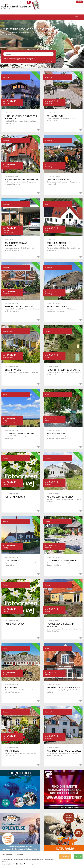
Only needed (65, 856)
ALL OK (78, 856)
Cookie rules (18, 864)
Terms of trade (29, 864)
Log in (79, 2)
